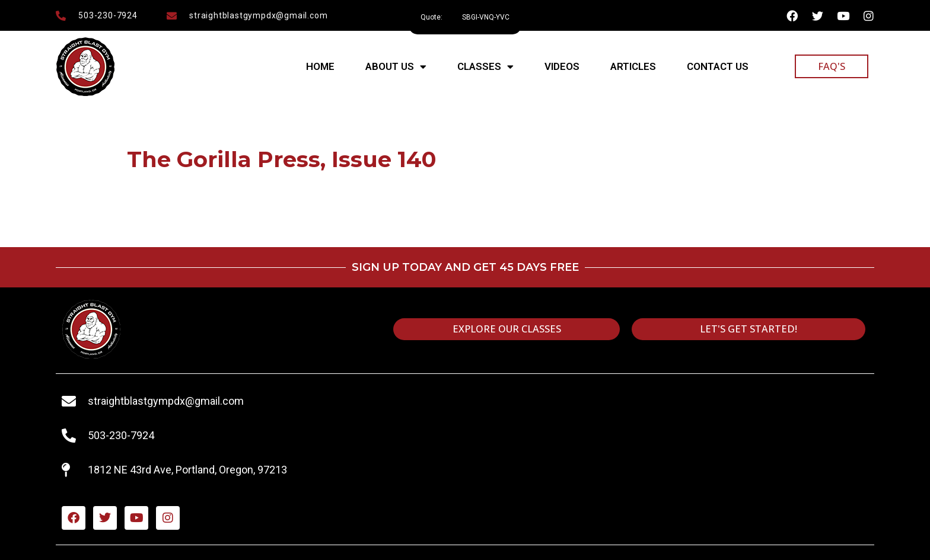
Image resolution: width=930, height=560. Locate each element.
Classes (485, 67)
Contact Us (718, 66)
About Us (396, 67)
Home (320, 66)
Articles (633, 66)
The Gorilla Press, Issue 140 (281, 159)
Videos (562, 66)
